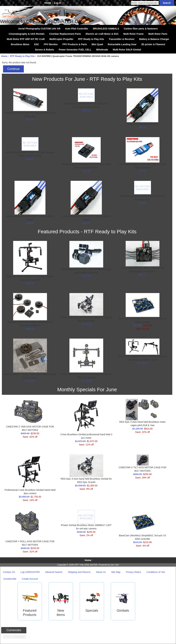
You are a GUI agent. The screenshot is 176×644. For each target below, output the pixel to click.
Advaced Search (54, 572)
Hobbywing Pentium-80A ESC (143, 124)
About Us (101, 572)
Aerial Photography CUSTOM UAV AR (39, 29)
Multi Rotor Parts (158, 34)
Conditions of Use (156, 572)
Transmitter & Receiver (122, 39)
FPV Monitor (51, 44)
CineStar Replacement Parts (65, 34)
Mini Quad (97, 44)
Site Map (116, 572)
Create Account (30, 579)
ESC (37, 44)
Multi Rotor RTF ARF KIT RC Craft (26, 39)
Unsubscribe (10, 579)
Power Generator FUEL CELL (75, 50)
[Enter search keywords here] (145, 3)
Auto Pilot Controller (77, 29)
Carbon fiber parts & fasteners (141, 29)
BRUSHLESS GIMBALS (106, 29)
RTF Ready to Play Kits (22, 56)
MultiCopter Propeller (61, 39)
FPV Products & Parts (75, 44)
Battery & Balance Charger (154, 39)
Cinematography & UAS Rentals (27, 34)
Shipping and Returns (79, 572)
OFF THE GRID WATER (86, 565)
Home (48, 3)
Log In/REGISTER (30, 572)
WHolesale (102, 50)
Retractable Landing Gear (122, 44)
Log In (58, 3)
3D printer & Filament (153, 44)
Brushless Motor (20, 44)
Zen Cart (115, 565)
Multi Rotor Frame (133, 34)
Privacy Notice (133, 572)
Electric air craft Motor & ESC (102, 34)
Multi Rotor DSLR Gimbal (127, 50)
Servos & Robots (45, 50)
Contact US (9, 572)
